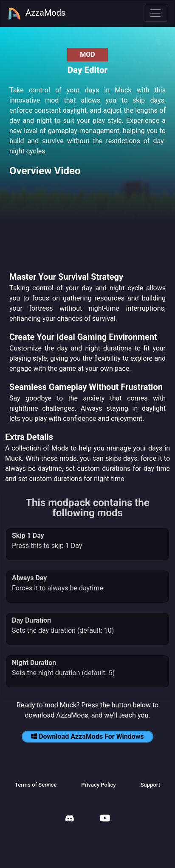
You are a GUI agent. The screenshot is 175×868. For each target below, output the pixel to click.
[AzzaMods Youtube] (105, 819)
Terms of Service (36, 785)
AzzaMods (37, 14)
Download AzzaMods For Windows (87, 736)
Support (150, 785)
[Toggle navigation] (155, 13)
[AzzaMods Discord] (70, 819)
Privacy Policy (98, 785)
